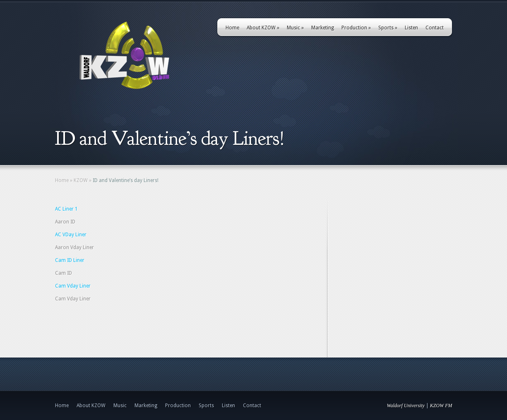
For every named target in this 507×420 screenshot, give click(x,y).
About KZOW (263, 28)
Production (356, 28)
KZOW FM (441, 406)
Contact (435, 28)
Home (232, 28)
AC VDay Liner (71, 235)
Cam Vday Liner (73, 286)
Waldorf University (406, 406)
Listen (411, 28)
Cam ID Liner (70, 260)
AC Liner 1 (66, 209)
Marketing (323, 28)
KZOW (81, 180)
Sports (388, 28)
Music (295, 28)
